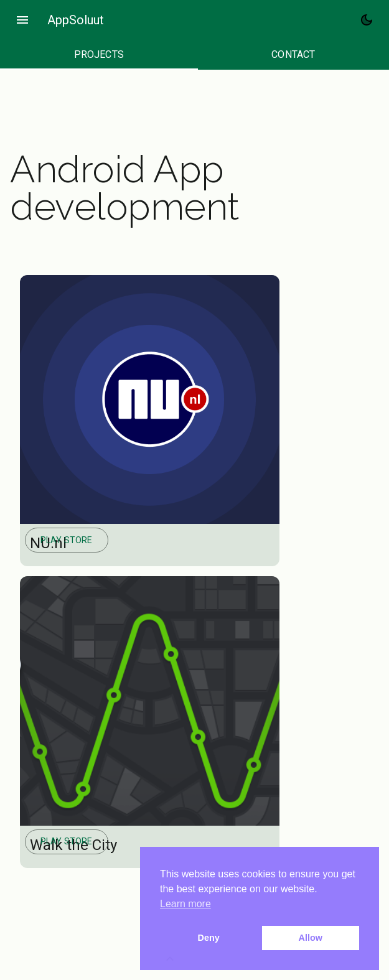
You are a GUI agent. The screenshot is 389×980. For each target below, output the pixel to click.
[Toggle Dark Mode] (367, 20)
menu (22, 20)
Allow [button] (311, 938)
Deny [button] (209, 938)
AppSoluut (76, 20)
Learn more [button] (185, 904)
